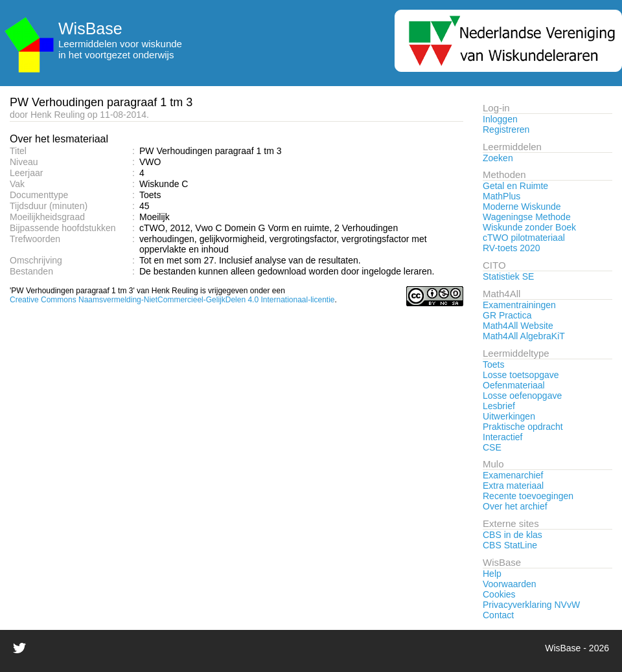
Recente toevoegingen (528, 496)
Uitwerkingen (509, 416)
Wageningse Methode (527, 217)
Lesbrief (499, 406)
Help (492, 574)
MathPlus (501, 196)
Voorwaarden (510, 584)
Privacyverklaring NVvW (531, 605)
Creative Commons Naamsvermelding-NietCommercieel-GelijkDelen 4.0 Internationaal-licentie (172, 300)
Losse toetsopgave (521, 375)
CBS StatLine (510, 545)
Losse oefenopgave (522, 396)
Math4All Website (518, 326)
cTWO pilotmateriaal (524, 238)
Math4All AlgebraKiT (524, 336)
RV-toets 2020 (511, 248)
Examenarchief (513, 475)
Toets (493, 364)
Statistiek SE (508, 276)
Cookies (499, 594)
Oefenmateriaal (514, 385)
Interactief (502, 437)
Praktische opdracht (523, 427)
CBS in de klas (513, 535)
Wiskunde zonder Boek (529, 227)
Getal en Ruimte (515, 186)
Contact (498, 615)
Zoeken (498, 158)
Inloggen (500, 119)
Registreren (506, 129)
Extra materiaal (513, 486)
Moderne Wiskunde (522, 207)
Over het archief (515, 506)
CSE (492, 447)
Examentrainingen (519, 305)
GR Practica (507, 315)
